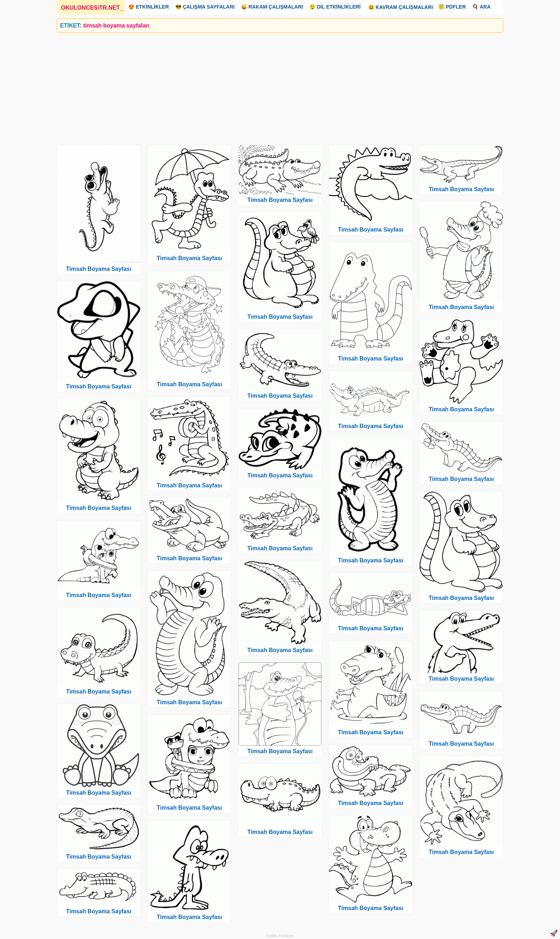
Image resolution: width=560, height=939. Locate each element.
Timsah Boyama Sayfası (99, 269)
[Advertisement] (271, 86)
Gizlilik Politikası (280, 936)
